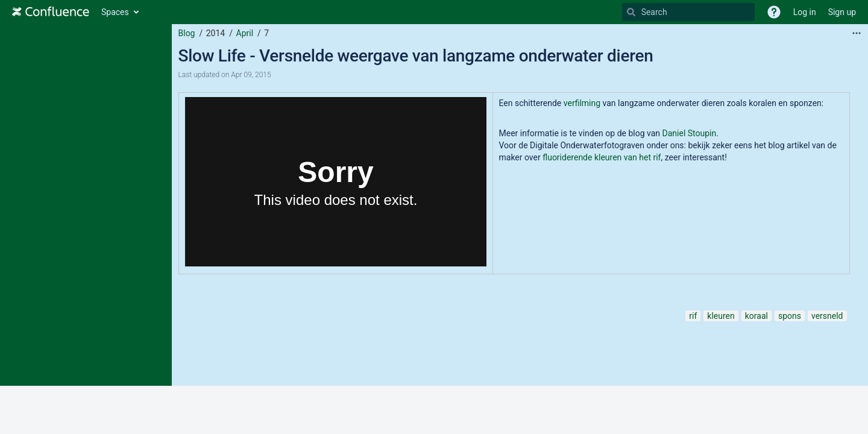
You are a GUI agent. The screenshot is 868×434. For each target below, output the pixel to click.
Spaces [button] (115, 12)
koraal (756, 316)
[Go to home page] (51, 12)
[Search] (631, 12)
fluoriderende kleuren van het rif (602, 157)
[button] (774, 12)
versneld (827, 316)
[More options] (857, 33)
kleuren (721, 316)
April (245, 33)
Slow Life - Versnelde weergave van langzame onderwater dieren (416, 56)
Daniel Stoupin (690, 133)
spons (790, 316)
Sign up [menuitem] (842, 12)
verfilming (583, 103)
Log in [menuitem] (805, 12)
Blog (187, 33)
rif (693, 316)
